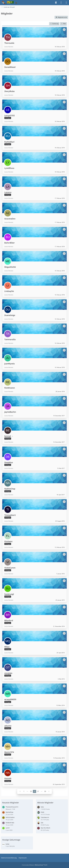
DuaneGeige (10, 315)
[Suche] (56, 3)
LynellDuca (9, 168)
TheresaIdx (9, 43)
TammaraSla (10, 339)
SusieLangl (9, 594)
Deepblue (9, 462)
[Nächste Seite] (49, 791)
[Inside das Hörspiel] (9, 3)
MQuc (7, 647)
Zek (42, 823)
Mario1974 (9, 752)
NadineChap (10, 489)
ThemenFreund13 (12, 807)
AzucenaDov (10, 219)
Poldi (42, 812)
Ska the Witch (45, 828)
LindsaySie (9, 291)
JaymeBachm (10, 412)
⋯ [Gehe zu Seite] (27, 791)
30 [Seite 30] (45, 791)
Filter (63, 24)
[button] (54, 24)
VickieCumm (10, 568)
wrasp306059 (10, 699)
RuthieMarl (9, 142)
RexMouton (10, 388)
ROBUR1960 (10, 823)
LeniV (8, 828)
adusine (8, 726)
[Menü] (66, 3)
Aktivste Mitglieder (45, 803)
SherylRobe (9, 91)
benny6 (8, 436)
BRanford (9, 620)
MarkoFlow (9, 812)
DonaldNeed (10, 67)
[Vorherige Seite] (20, 791)
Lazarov (8, 192)
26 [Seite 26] (34, 791)
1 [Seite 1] (24, 791)
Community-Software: (35, 865)
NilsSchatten (10, 817)
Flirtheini (8, 541)
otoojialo (8, 673)
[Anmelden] (61, 3)
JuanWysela (9, 364)
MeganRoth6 (10, 267)
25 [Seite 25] (31, 791)
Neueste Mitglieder (11, 803)
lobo (42, 807)
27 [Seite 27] (38, 791)
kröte (8, 844)
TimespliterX (10, 515)
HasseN (8, 778)
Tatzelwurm (45, 817)
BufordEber (10, 243)
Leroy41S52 (10, 115)
